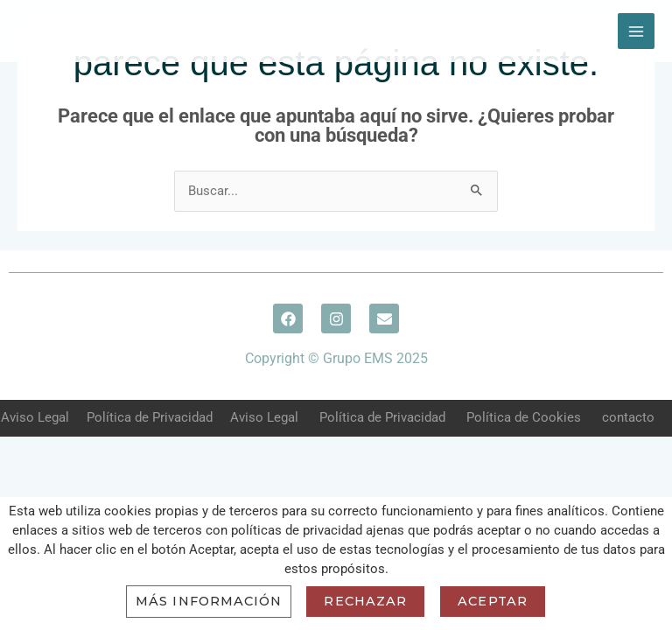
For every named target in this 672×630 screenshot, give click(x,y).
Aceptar (493, 601)
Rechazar (365, 601)
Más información (209, 601)
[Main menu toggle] (636, 31)
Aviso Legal (35, 417)
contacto (628, 417)
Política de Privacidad (150, 417)
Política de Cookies (524, 417)
